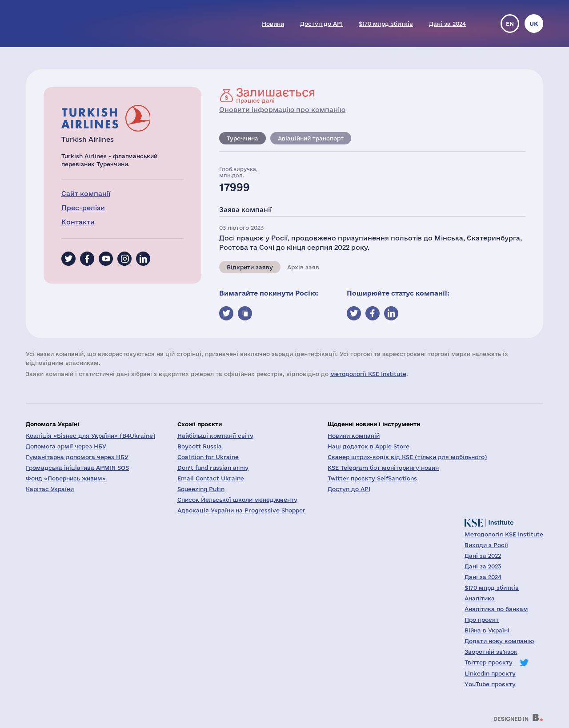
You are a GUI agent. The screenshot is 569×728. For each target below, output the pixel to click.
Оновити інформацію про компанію (282, 110)
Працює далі (276, 95)
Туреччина (242, 138)
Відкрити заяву (250, 267)
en (510, 24)
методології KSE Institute (368, 374)
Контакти (78, 222)
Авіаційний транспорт (311, 138)
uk (534, 24)
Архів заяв (303, 267)
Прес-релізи (83, 208)
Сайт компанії (86, 194)
